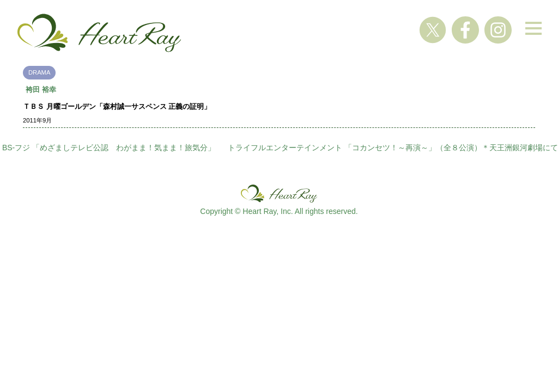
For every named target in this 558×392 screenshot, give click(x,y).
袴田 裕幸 (41, 90)
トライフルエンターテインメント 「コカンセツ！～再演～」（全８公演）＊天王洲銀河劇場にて (393, 148)
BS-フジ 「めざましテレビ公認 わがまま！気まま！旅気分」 (109, 148)
